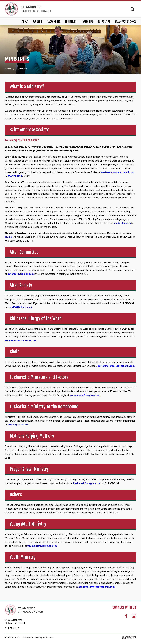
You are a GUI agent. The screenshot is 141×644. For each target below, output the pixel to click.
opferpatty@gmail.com (21, 274)
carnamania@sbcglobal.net (85, 395)
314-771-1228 (15, 176)
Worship (38, 22)
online (9, 237)
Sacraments (54, 22)
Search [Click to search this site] (133, 9)
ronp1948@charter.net (20, 307)
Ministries (71, 22)
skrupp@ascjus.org (18, 425)
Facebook (126, 616)
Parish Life (87, 22)
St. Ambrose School (125, 22)
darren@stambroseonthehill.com (116, 366)
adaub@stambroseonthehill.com (97, 587)
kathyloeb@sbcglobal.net (88, 483)
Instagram (134, 616)
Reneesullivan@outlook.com (21, 340)
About (25, 22)
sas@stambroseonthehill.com (118, 172)
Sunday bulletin (122, 223)
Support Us (104, 22)
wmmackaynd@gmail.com (42, 546)
